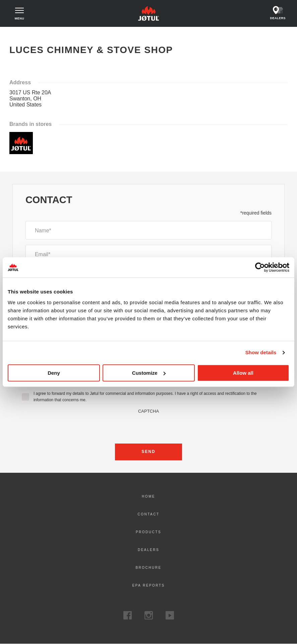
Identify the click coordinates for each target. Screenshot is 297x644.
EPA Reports (148, 585)
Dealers (148, 550)
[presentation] (148, 427)
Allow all (243, 373)
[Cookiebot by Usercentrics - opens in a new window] (260, 267)
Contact (148, 514)
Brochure (148, 568)
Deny (54, 373)
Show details (261, 352)
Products (148, 532)
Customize (149, 373)
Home (18, 33)
